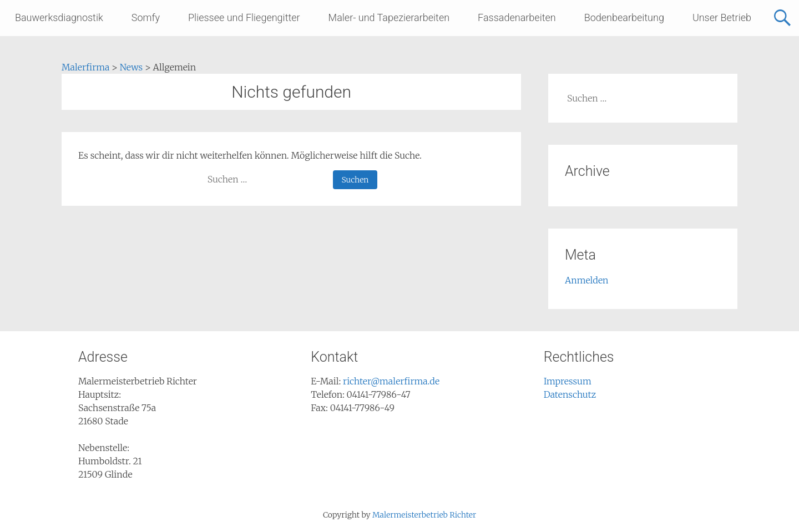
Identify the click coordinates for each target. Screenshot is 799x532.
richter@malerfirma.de (391, 381)
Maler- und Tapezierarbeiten (389, 17)
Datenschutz (570, 394)
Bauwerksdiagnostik (59, 17)
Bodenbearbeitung (624, 17)
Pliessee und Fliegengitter (244, 17)
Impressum (568, 381)
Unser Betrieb (722, 17)
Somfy (146, 17)
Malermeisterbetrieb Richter (424, 515)
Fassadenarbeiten (517, 17)
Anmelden (587, 280)
